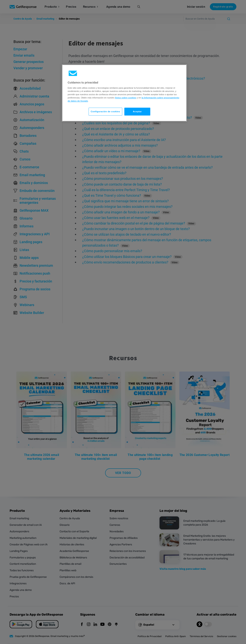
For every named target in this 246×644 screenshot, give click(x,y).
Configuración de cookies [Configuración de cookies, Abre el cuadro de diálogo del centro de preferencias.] (105, 111)
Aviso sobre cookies (126, 98)
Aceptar (137, 111)
